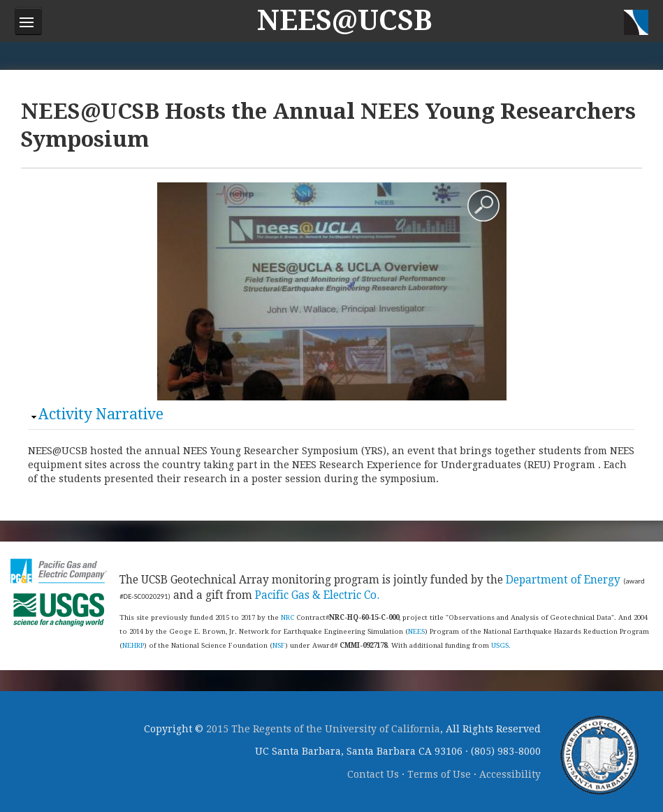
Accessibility (510, 774)
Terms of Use (439, 774)
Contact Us (373, 774)
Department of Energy (563, 580)
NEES (416, 631)
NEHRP (133, 645)
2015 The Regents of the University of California (323, 729)
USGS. (501, 645)
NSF (279, 645)
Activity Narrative (101, 414)
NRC (287, 617)
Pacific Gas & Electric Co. (317, 595)
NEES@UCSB (345, 21)
